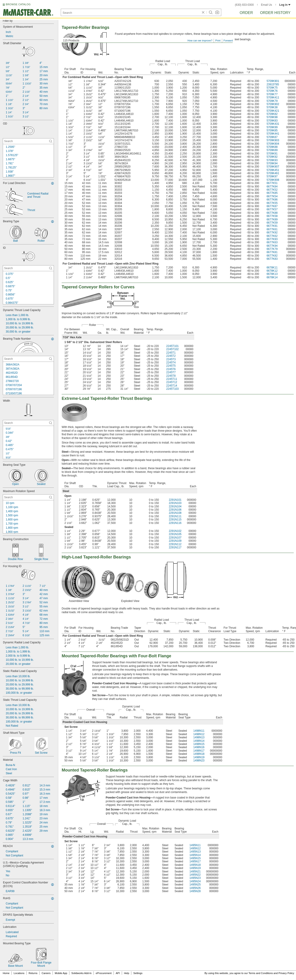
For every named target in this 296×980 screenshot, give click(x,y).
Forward (228, 41)
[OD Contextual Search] (28, 141)
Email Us (266, 5)
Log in (285, 5)
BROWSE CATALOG (18, 4)
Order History (275, 13)
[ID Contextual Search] (28, 268)
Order (246, 13)
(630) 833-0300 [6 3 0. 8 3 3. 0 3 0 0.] (244, 5)
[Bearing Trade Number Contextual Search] (28, 359)
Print (218, 41)
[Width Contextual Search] (28, 423)
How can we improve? (200, 41)
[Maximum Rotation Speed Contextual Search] (28, 497)
